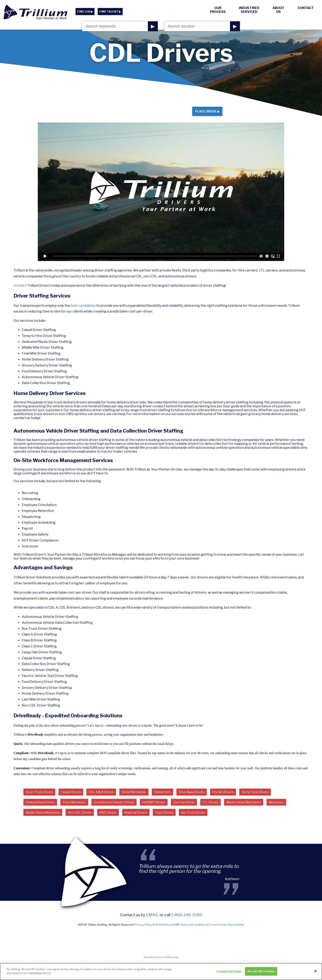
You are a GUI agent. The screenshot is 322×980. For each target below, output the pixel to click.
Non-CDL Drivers (113, 821)
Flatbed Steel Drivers (43, 810)
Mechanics (35, 821)
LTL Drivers (235, 810)
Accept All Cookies (261, 973)
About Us (278, 10)
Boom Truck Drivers (42, 799)
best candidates (83, 312)
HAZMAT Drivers (171, 810)
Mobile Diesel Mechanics (71, 821)
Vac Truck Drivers (241, 821)
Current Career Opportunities (226, 934)
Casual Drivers (77, 799)
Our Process (218, 10)
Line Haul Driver (205, 810)
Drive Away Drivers (212, 799)
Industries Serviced (249, 10)
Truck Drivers (208, 821)
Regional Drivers (175, 821)
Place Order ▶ (204, 115)
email (152, 924)
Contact (306, 8)
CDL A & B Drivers (111, 799)
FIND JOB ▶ (85, 12)
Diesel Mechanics (147, 799)
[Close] (315, 973)
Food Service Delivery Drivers (126, 810)
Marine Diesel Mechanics (272, 810)
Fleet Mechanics (81, 810)
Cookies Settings (229, 973)
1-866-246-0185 (187, 924)
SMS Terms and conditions (190, 934)
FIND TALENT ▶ (110, 12)
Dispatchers (179, 799)
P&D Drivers (144, 821)
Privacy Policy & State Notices (153, 934)
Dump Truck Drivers (283, 799)
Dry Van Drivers (247, 799)
